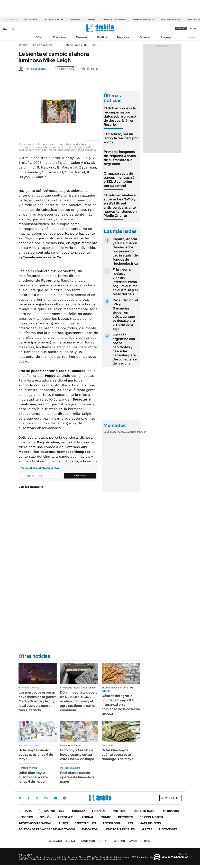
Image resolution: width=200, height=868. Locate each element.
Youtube (55, 798)
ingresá (192, 28)
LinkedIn (46, 798)
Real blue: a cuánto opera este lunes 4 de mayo (77, 777)
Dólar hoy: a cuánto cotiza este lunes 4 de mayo (36, 755)
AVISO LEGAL (90, 829)
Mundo (106, 817)
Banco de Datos (144, 811)
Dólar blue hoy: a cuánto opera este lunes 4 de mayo (33, 777)
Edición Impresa (152, 817)
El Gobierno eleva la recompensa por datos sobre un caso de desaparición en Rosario (120, 116)
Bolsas (118, 432)
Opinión (145, 37)
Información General (35, 823)
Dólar (39, 37)
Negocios (123, 37)
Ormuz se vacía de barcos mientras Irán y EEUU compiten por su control (120, 180)
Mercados (171, 811)
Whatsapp (65, 798)
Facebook (29, 798)
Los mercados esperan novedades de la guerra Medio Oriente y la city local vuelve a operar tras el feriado (38, 701)
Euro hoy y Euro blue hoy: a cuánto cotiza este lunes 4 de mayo (77, 755)
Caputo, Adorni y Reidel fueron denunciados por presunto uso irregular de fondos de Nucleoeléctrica (125, 251)
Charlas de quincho (53, 20)
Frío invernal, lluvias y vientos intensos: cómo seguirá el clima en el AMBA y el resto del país (125, 282)
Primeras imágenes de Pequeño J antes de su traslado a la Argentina (120, 158)
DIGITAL (62, 841)
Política (102, 37)
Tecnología (112, 823)
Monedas (109, 432)
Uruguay (165, 37)
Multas (147, 829)
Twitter (20, 798)
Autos (63, 823)
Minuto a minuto (30, 688)
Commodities (129, 432)
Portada (25, 811)
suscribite (181, 28)
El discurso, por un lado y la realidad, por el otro (121, 138)
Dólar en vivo (31, 20)
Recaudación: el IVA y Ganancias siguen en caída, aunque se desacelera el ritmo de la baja (125, 314)
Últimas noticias (51, 811)
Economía (59, 37)
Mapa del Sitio (150, 823)
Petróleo (91, 20)
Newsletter (192, 37)
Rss (130, 823)
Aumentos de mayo (170, 20)
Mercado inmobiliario (144, 20)
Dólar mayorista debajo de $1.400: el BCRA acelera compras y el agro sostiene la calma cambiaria (79, 701)
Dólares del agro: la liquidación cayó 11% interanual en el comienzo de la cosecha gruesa (121, 705)
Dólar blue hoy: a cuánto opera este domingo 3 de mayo (118, 755)
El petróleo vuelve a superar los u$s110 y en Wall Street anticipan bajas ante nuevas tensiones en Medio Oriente (120, 205)
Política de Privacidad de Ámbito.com (47, 829)
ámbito (23, 45)
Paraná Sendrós (38, 69)
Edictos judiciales (120, 829)
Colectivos (75, 20)
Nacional (87, 817)
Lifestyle (65, 817)
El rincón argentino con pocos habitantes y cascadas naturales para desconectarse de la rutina (125, 349)
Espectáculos (85, 823)
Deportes (126, 817)
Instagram (37, 798)
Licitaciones (168, 829)
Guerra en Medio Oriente (114, 20)
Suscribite (80, 476)
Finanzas (81, 37)
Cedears (141, 432)
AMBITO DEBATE (132, 841)
